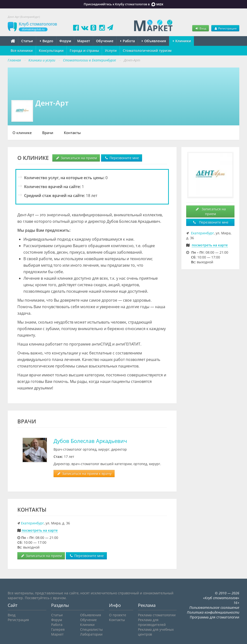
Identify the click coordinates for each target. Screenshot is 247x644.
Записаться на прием (76, 158)
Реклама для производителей (152, 622)
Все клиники (22, 51)
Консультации (51, 51)
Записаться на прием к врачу (84, 473)
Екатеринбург (32, 523)
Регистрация (225, 28)
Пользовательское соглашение (214, 607)
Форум (65, 41)
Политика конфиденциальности (213, 612)
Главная (14, 60)
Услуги (111, 51)
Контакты (72, 133)
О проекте (118, 615)
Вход (200, 28)
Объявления (154, 41)
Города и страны (84, 51)
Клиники (182, 41)
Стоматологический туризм (147, 51)
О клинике (22, 133)
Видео (47, 41)
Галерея (58, 629)
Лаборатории (91, 634)
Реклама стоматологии (157, 615)
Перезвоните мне (122, 158)
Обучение (105, 41)
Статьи (27, 41)
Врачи (48, 133)
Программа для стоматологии (215, 617)
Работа (128, 41)
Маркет (84, 41)
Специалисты (91, 629)
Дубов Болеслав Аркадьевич (90, 441)
